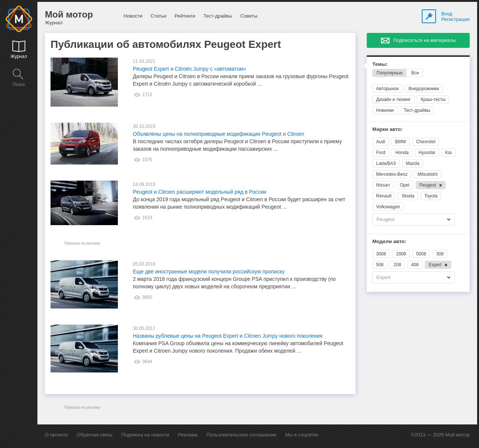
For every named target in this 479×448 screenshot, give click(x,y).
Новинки (385, 110)
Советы (249, 16)
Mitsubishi (428, 174)
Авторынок (387, 89)
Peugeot (431, 185)
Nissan (383, 185)
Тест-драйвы (218, 16)
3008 (381, 254)
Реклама (188, 435)
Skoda (408, 196)
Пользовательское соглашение (241, 435)
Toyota (431, 196)
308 (440, 254)
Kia (448, 153)
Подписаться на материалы (425, 40)
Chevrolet (426, 142)
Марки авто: (388, 129)
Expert (438, 265)
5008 (421, 254)
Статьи (158, 16)
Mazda (413, 163)
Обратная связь (95, 435)
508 (380, 265)
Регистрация (455, 19)
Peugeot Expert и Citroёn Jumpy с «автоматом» (189, 69)
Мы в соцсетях (302, 435)
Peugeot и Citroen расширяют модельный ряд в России (199, 192)
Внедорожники (424, 89)
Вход (447, 14)
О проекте (56, 435)
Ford (381, 153)
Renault (384, 196)
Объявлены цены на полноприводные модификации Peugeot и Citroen (219, 134)
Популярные (390, 73)
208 (397, 265)
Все (415, 73)
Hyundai (427, 153)
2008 (401, 254)
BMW (401, 142)
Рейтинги (185, 16)
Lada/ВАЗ (386, 163)
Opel (404, 185)
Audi (381, 142)
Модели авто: (389, 241)
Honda (402, 153)
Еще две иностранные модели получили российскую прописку (209, 271)
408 (415, 265)
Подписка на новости (145, 435)
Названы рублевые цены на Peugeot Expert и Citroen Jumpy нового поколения (228, 336)
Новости (133, 16)
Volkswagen (388, 207)
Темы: (380, 64)
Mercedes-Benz (392, 174)
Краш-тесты (433, 99)
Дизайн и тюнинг (393, 99)
